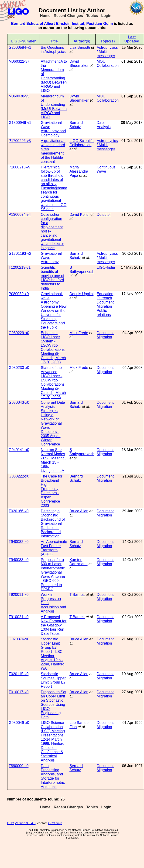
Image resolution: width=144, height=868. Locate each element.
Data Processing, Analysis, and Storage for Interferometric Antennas (53, 776)
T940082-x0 (19, 542)
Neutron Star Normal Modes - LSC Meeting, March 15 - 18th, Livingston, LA (53, 460)
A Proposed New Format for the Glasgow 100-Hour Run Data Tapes (54, 625)
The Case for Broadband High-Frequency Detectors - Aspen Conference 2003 (51, 491)
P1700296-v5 (20, 141)
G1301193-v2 (20, 253)
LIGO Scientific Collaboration (82, 143)
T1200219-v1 (20, 267)
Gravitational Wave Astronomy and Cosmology (53, 129)
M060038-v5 (19, 96)
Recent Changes (68, 16)
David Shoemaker (79, 63)
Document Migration (105, 304)
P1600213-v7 (20, 167)
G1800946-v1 (20, 123)
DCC (11, 823)
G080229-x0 (19, 333)
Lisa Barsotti (80, 47)
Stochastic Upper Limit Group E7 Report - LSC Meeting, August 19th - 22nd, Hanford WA (53, 654)
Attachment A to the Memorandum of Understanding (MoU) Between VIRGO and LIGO (54, 76)
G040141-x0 (19, 450)
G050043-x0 (19, 402)
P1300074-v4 (20, 215)
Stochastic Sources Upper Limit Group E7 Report (53, 680)
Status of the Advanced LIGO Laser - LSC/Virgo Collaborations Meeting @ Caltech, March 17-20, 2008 (53, 382)
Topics (92, 16)
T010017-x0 (19, 692)
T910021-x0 (19, 617)
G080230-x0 (19, 368)
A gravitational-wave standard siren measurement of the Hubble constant (53, 151)
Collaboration (108, 66)
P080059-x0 (19, 294)
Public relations (104, 313)
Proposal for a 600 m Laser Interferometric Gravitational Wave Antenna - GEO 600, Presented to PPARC (53, 574)
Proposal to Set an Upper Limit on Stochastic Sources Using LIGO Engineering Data (53, 705)
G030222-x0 (19, 476)
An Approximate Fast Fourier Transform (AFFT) (54, 548)
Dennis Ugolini (81, 294)
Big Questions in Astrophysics (53, 50)
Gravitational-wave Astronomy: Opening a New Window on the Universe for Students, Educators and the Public (54, 311)
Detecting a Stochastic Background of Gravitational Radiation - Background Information (53, 524)
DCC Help (55, 823)
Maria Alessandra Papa (79, 171)
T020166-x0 (19, 511)
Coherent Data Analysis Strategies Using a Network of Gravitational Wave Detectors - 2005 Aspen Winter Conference (53, 423)
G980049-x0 (19, 723)
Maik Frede (79, 333)
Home (45, 16)
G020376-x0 (19, 639)
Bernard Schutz (25, 24)
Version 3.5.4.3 (25, 823)
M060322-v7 (19, 61)
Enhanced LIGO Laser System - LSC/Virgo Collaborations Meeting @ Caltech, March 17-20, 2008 (53, 347)
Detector (104, 215)
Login (106, 16)
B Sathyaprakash (82, 269)
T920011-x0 (19, 595)
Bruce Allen (79, 511)
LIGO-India (106, 267)
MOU (101, 61)
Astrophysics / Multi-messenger (107, 52)
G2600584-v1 (20, 47)
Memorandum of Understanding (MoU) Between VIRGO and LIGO (54, 107)
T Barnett (77, 595)
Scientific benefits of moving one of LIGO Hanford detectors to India (53, 278)
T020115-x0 (19, 674)
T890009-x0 (19, 766)
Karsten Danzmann (78, 562)
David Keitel (79, 215)
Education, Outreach (106, 296)
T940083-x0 (19, 560)
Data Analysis (104, 125)
